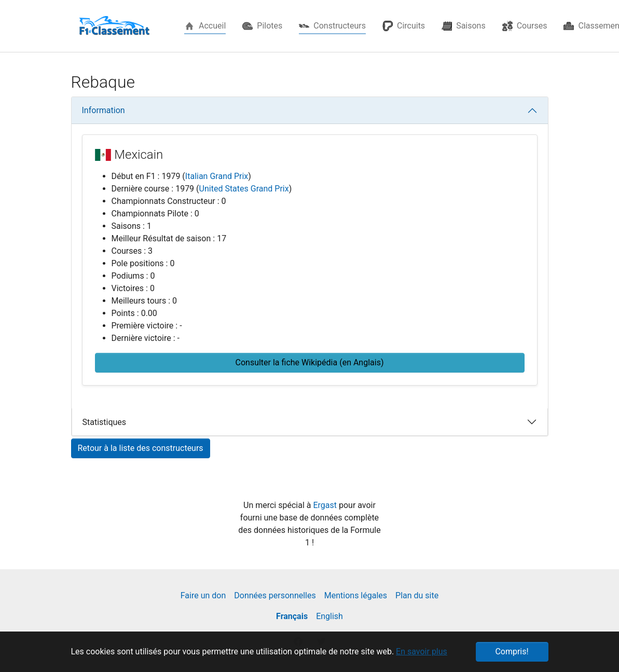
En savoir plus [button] (422, 652)
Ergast (326, 505)
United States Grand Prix (244, 189)
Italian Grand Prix (217, 176)
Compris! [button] (512, 652)
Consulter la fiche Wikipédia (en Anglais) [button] (310, 362)
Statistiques (105, 422)
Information (104, 110)
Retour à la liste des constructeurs (141, 448)
